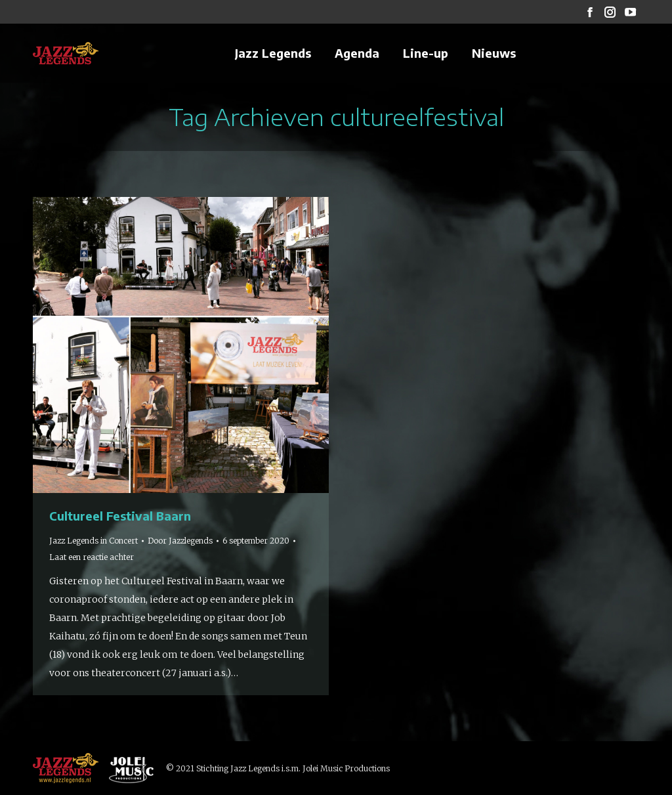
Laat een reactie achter (92, 557)
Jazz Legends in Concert (94, 541)
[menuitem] (273, 53)
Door (180, 541)
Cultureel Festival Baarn (120, 516)
